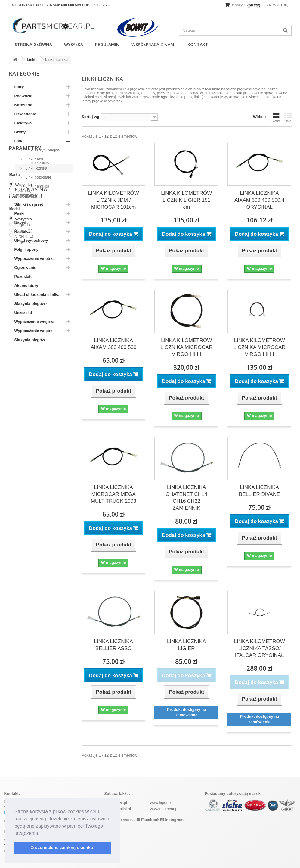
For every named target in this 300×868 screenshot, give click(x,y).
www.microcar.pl (164, 809)
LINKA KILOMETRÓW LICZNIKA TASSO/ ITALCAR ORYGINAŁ (260, 648)
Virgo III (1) (25, 451)
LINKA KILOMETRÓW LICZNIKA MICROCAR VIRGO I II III (186, 347)
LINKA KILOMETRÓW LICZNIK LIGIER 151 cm (186, 200)
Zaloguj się (277, 5)
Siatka (276, 117)
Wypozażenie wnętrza (34, 322)
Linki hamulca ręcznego (35, 191)
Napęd (20, 222)
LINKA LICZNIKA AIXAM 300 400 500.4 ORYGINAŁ (259, 200)
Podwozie (23, 96)
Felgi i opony (26, 249)
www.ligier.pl (161, 803)
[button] (42, 834)
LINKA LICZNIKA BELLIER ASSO (114, 645)
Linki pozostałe (38, 177)
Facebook (148, 820)
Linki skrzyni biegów (42, 150)
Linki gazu (34, 159)
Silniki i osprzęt (29, 204)
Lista (288, 117)
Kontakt (198, 44)
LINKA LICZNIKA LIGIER (186, 645)
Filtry (19, 87)
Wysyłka (74, 44)
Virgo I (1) (24, 439)
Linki (19, 141)
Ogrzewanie (25, 268)
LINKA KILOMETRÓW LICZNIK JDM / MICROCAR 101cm (114, 200)
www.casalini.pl (118, 809)
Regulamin (107, 44)
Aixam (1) (23, 399)
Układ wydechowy (31, 240)
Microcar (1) (25, 405)
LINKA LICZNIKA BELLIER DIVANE (260, 491)
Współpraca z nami (153, 44)
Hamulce (23, 231)
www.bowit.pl (116, 803)
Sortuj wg (90, 117)
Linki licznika (36, 168)
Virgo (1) (23, 433)
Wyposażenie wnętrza (35, 258)
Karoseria (23, 105)
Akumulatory (26, 286)
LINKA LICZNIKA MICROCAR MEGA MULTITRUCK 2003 (114, 494)
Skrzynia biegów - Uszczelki (31, 308)
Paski (20, 213)
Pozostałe (24, 277)
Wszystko (23, 393)
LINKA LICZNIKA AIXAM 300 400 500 (113, 344)
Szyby (20, 132)
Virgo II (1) (24, 445)
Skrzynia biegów (30, 340)
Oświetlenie (25, 114)
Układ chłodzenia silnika (37, 295)
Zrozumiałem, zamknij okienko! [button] (63, 848)
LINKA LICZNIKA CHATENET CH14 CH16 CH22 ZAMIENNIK (187, 498)
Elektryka (23, 123)
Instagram (172, 820)
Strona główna (33, 44)
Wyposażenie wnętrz (34, 331)
